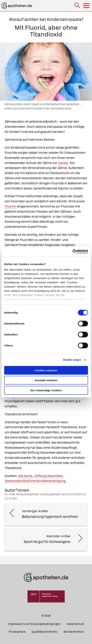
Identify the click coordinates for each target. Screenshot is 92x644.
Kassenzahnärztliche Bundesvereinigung (35, 481)
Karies (63, 163)
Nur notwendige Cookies (46, 390)
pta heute (25, 476)
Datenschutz (75, 624)
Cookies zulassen (46, 370)
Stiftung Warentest (48, 476)
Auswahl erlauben (46, 380)
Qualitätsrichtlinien (45, 632)
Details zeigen (72, 360)
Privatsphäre (17, 632)
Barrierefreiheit (74, 632)
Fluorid (11, 206)
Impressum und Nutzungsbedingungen (34, 624)
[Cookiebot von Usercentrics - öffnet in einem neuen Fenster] (72, 252)
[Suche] (78, 6)
